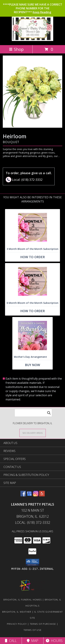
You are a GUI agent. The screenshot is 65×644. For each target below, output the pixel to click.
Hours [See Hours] (54, 641)
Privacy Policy (17, 624)
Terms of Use (33, 630)
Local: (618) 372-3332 (33, 522)
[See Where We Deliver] (33, 433)
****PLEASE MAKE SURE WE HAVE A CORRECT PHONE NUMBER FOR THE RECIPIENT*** (33, 8)
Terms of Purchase (43, 624)
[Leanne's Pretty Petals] (32, 40)
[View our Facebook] (23, 495)
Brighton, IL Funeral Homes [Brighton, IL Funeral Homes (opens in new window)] (23, 600)
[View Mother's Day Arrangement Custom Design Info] (32, 335)
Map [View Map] (33, 641)
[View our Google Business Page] (29, 495)
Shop (16, 49)
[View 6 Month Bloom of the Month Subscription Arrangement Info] (32, 281)
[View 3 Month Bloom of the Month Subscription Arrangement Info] (32, 228)
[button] (32, 562)
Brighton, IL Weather (17, 612)
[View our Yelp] (42, 495)
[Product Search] (33, 413)
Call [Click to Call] (11, 641)
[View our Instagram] (36, 495)
